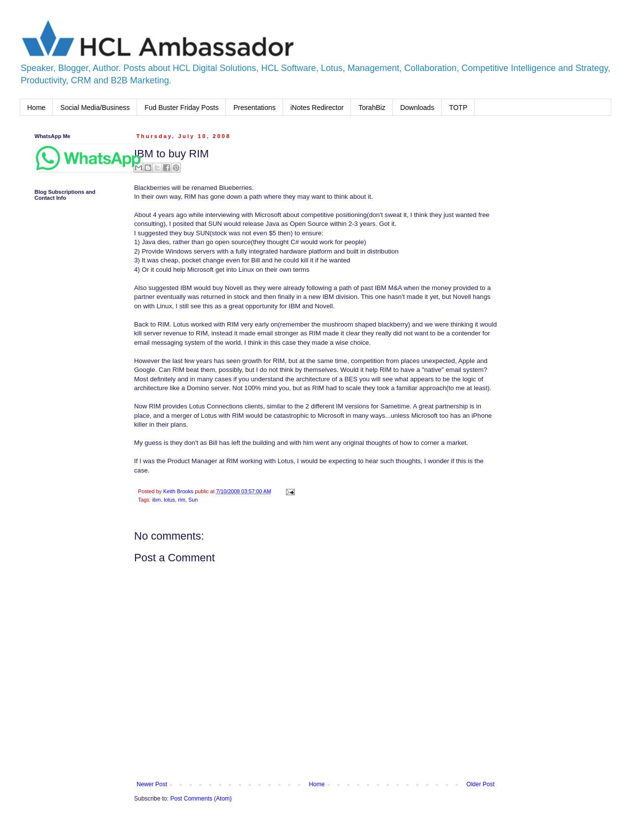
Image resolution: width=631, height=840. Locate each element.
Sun (193, 500)
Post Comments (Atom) (201, 799)
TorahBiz (372, 108)
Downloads (417, 108)
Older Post (480, 784)
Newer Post (152, 784)
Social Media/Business (95, 108)
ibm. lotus (164, 500)
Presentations (254, 108)
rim (182, 500)
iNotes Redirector (317, 108)
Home (36, 108)
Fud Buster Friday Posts (181, 108)
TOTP (458, 108)
